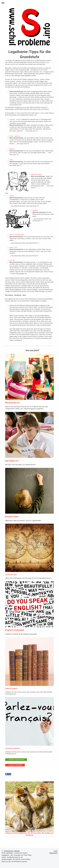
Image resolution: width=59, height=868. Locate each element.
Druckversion (7, 851)
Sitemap (17, 851)
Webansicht (53, 853)
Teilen (8, 774)
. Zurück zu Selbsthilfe (15, 765)
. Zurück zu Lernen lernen (16, 760)
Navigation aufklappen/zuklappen (29, 3)
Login (56, 851)
